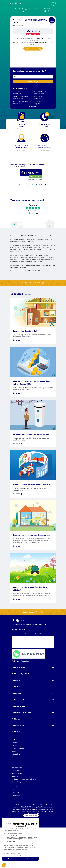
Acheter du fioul (16, 765)
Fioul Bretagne (16, 742)
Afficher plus (33, 106)
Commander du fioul (33, 635)
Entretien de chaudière (18, 771)
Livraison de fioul (16, 777)
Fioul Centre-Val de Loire (19, 729)
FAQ (13, 812)
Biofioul (14, 774)
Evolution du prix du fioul (19, 780)
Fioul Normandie (17, 716)
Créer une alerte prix (33, 49)
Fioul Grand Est (16, 703)
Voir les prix (33, 82)
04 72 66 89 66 (19, 652)
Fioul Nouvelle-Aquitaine (19, 722)
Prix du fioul (19, 9)
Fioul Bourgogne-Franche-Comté (21, 735)
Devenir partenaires (17, 796)
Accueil (12, 9)
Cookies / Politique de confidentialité (22, 805)
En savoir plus (21, 129)
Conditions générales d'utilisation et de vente (24, 802)
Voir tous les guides (30, 317)
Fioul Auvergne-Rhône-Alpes (20, 684)
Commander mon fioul (33, 305)
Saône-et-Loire (40, 9)
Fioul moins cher (16, 782)
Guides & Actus (16, 815)
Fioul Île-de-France (17, 755)
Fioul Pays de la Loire (18, 748)
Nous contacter (16, 799)
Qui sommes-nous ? (17, 790)
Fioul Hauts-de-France (18, 690)
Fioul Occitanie (16, 709)
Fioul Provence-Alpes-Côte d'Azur (22, 697)
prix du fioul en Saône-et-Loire (23, 42)
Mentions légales (16, 793)
